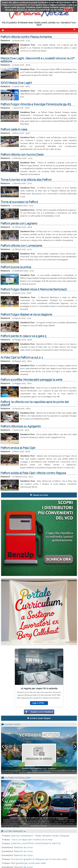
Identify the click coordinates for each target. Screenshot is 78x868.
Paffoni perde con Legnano (19, 223)
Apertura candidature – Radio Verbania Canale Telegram (40, 836)
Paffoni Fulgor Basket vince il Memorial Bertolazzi (34, 289)
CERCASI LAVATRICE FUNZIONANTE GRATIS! (36, 843)
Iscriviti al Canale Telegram (39, 718)
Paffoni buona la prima (16, 267)
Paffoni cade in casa (14, 129)
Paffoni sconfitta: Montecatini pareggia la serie (31, 380)
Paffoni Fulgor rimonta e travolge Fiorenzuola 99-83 (36, 104)
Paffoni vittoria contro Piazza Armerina (26, 37)
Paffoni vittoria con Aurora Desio (22, 155)
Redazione (5, 41)
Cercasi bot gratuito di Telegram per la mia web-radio (39, 859)
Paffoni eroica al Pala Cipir (18, 448)
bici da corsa (26, 847)
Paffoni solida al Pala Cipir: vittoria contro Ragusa (33, 473)
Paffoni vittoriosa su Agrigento (21, 426)
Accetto (68, 10)
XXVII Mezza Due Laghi (16, 83)
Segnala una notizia (39, 495)
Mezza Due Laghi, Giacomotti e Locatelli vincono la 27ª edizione (38, 60)
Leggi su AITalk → (39, 703)
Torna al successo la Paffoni (19, 202)
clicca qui (21, 7)
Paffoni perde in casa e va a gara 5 (23, 336)
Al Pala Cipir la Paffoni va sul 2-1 (22, 357)
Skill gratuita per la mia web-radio (29, 863)
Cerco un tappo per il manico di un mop (32, 840)
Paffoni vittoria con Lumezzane (21, 246)
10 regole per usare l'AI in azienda (39, 688)
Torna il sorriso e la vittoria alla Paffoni (26, 180)
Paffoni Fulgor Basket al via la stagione (26, 314)
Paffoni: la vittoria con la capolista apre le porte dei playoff (35, 403)
